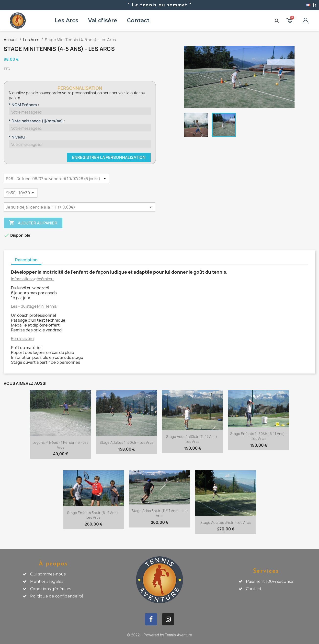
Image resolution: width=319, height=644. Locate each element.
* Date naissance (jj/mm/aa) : (37, 121)
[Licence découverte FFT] (80, 207)
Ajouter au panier (33, 223)
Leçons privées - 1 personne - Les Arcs (61, 445)
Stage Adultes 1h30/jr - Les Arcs (127, 442)
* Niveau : (18, 137)
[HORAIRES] (21, 193)
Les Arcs (66, 20)
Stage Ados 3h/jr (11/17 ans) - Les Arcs (160, 513)
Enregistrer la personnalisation (109, 157)
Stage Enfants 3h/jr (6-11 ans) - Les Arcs (94, 515)
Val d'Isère (103, 20)
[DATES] (57, 179)
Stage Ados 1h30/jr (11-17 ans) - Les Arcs (193, 439)
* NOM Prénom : (24, 105)
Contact (138, 20)
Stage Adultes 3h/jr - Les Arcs (226, 522)
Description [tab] (26, 260)
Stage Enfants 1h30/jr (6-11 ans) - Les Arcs (259, 436)
